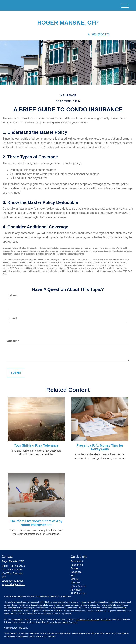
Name (13, 295)
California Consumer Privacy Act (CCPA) (93, 619)
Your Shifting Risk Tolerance (36, 445)
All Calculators (79, 593)
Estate (74, 568)
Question (13, 341)
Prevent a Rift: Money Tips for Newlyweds (100, 447)
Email (13, 318)
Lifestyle (75, 583)
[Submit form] (16, 373)
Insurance (76, 572)
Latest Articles (78, 586)
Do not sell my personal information (62, 622)
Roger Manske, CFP (68, 23)
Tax (73, 575)
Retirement (77, 561)
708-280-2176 (99, 34)
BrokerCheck (66, 596)
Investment (77, 565)
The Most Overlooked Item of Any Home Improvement (36, 523)
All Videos (76, 590)
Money (74, 579)
